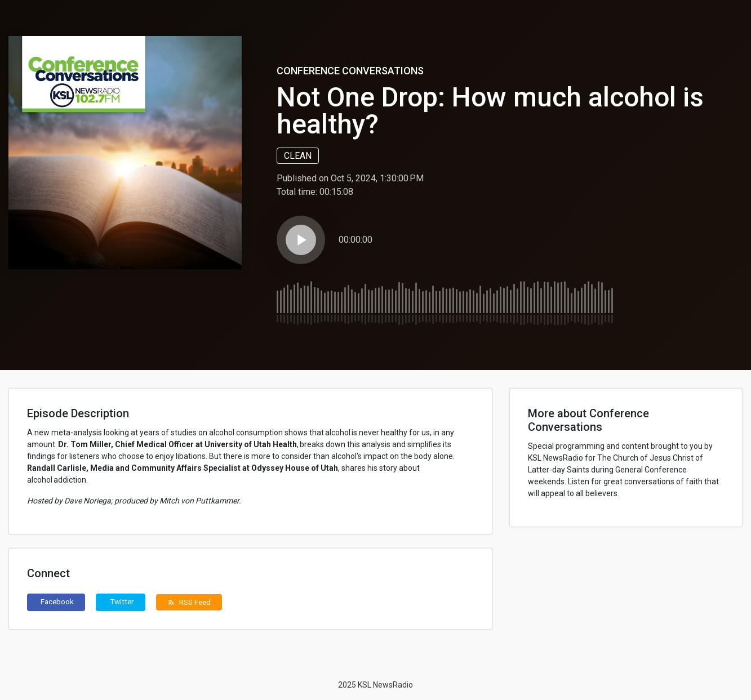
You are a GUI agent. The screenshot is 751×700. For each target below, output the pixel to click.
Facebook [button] (57, 601)
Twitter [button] (122, 601)
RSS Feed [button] (189, 602)
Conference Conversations (350, 71)
